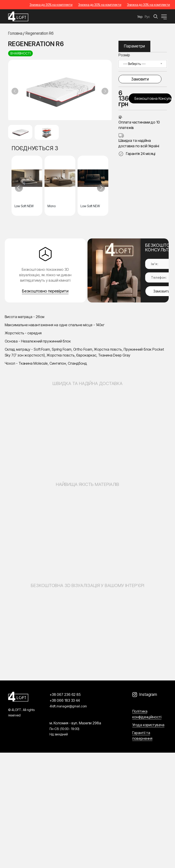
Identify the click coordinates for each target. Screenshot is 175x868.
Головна (15, 34)
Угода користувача (148, 725)
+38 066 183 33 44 (65, 700)
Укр (140, 17)
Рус (147, 17)
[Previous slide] (15, 91)
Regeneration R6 (40, 34)
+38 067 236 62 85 (65, 694)
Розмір (124, 55)
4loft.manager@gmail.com (68, 706)
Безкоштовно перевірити (45, 291)
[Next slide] (105, 91)
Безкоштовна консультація (153, 98)
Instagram (148, 694)
